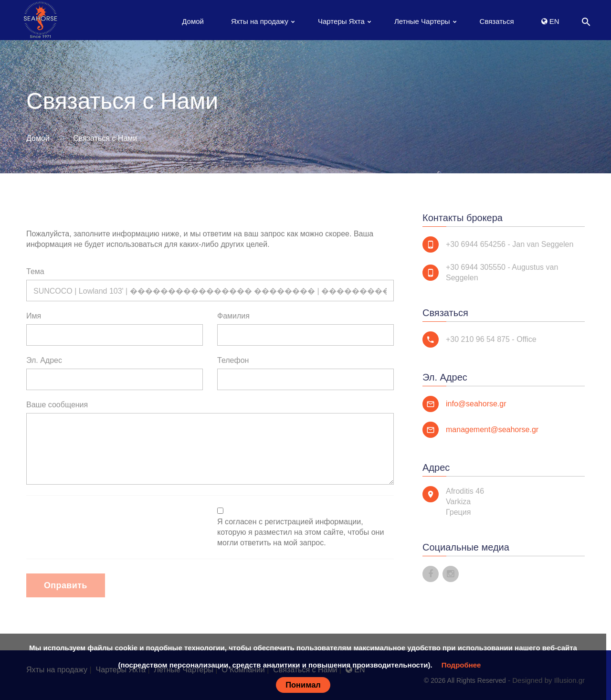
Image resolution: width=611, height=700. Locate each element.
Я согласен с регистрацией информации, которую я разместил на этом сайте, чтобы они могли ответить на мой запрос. (300, 532)
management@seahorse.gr (492, 430)
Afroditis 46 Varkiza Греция (465, 502)
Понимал (303, 685)
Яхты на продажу (260, 21)
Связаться (497, 21)
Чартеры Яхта (341, 21)
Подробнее (461, 665)
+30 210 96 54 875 (478, 339)
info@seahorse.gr (476, 404)
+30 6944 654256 (476, 244)
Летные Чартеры (422, 21)
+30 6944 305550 (476, 267)
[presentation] (99, 525)
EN (550, 21)
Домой (193, 21)
